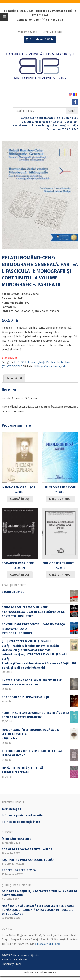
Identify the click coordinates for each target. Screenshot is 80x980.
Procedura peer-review (19, 870)
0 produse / (42, 39)
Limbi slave (64, 362)
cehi (64, 366)
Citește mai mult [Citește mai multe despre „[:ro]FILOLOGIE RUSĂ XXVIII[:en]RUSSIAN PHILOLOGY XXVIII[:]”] (60, 499)
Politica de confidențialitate (21, 822)
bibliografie (41, 366)
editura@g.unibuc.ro (47, 944)
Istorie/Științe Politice (42, 362)
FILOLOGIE (20, 362)
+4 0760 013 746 (68, 129)
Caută (72, 111)
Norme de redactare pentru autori (27, 849)
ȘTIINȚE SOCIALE (12, 366)
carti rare (55, 366)
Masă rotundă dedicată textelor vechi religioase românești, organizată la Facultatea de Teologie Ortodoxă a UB (38, 910)
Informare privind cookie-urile (22, 815)
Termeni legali (11, 809)
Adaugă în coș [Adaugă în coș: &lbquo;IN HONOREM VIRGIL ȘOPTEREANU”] (20, 499)
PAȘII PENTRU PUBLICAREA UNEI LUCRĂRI (29, 860)
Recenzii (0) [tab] (14, 378)
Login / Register (52, 32)
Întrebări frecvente (16, 839)
